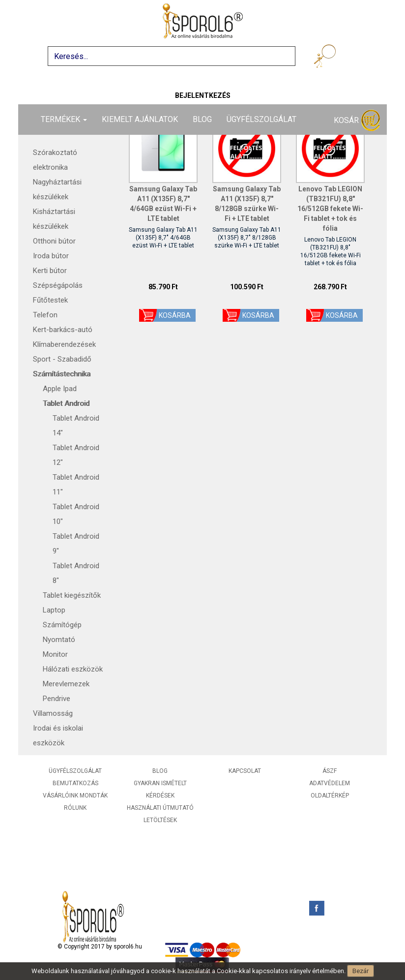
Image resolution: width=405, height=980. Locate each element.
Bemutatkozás (75, 783)
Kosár (357, 121)
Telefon (45, 315)
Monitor (55, 654)
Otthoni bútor (54, 241)
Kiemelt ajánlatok (140, 119)
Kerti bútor (50, 271)
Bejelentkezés (203, 95)
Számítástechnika (62, 374)
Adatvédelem (330, 783)
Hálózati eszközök (73, 669)
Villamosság (53, 713)
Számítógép (62, 625)
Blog (202, 119)
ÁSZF (330, 771)
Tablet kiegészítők (72, 595)
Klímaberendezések (64, 344)
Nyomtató (59, 640)
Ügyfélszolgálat (261, 119)
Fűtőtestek (50, 300)
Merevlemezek (66, 684)
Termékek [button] (64, 119)
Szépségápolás (58, 285)
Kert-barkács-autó (63, 330)
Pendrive (57, 699)
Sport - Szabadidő (62, 359)
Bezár (361, 971)
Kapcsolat (245, 771)
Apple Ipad (60, 389)
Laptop (54, 610)
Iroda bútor (51, 256)
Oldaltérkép (330, 796)
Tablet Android (66, 403)
